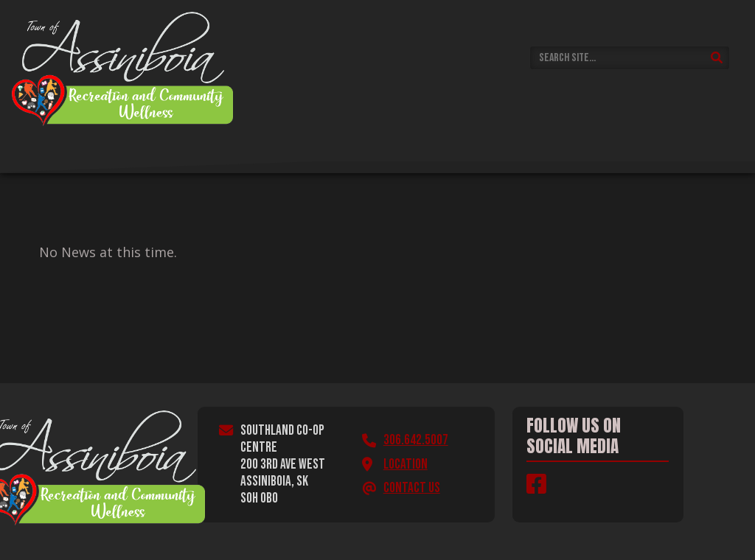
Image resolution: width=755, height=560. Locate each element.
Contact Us (412, 488)
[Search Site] (630, 58)
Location (406, 465)
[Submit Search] (717, 58)
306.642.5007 (416, 440)
